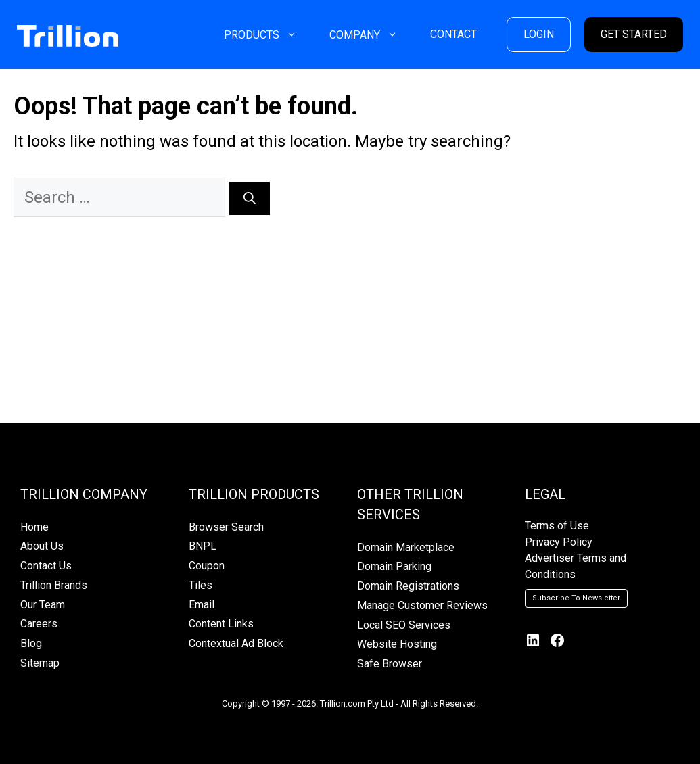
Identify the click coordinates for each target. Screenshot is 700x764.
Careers (39, 624)
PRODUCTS (269, 35)
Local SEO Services (404, 625)
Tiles (201, 585)
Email (202, 605)
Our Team (43, 605)
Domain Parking (394, 566)
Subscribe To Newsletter (576, 598)
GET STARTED (634, 34)
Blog (31, 643)
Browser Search (226, 527)
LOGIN (539, 34)
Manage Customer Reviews (422, 605)
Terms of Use (557, 526)
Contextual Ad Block (236, 643)
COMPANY (372, 35)
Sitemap (40, 663)
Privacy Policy (559, 542)
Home (34, 527)
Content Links (221, 624)
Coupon (207, 566)
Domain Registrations (408, 586)
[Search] (250, 198)
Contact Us (46, 566)
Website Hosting (397, 644)
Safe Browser (390, 664)
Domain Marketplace (406, 547)
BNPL (203, 546)
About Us (42, 546)
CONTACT (453, 34)
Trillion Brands (54, 585)
